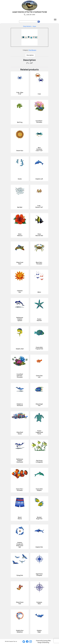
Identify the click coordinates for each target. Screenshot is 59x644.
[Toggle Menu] (55, 20)
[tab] (30, 55)
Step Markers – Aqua (30, 26)
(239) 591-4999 (29, 15)
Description (30, 55)
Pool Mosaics (32, 50)
